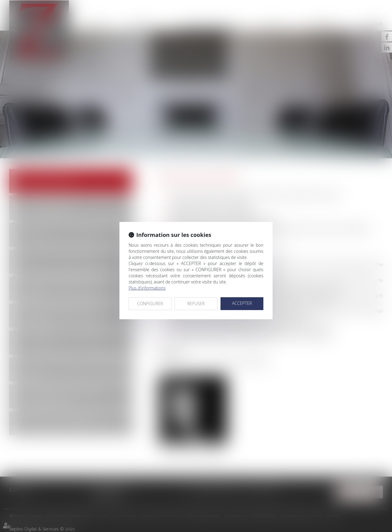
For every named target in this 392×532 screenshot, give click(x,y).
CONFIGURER (150, 303)
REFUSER (196, 303)
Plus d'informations (147, 288)
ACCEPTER (242, 303)
